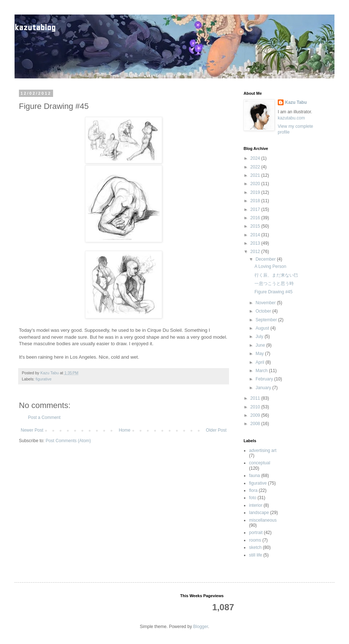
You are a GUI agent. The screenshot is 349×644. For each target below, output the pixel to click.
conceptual (260, 463)
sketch (255, 547)
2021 (256, 175)
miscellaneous (263, 520)
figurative (44, 379)
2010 (256, 407)
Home (125, 430)
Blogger (200, 627)
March (262, 371)
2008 (256, 424)
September (267, 320)
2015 (256, 226)
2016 (256, 218)
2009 (256, 415)
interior (256, 505)
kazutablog (35, 27)
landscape (259, 513)
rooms (255, 540)
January (264, 388)
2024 (256, 158)
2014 (256, 235)
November (266, 303)
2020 (256, 184)
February (265, 379)
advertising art (263, 451)
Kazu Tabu (296, 102)
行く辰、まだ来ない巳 (276, 275)
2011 (256, 398)
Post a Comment (44, 417)
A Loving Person (270, 266)
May (260, 354)
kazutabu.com (291, 118)
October (264, 311)
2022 (256, 167)
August (263, 328)
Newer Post (32, 430)
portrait (256, 533)
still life (256, 555)
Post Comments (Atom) (68, 441)
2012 (256, 252)
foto (253, 498)
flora (253, 490)
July (260, 337)
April (260, 362)
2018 (256, 201)
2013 (256, 243)
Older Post (216, 430)
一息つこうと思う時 (274, 284)
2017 (256, 209)
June (261, 345)
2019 (256, 192)
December (266, 259)
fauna (254, 476)
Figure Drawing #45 (274, 292)
